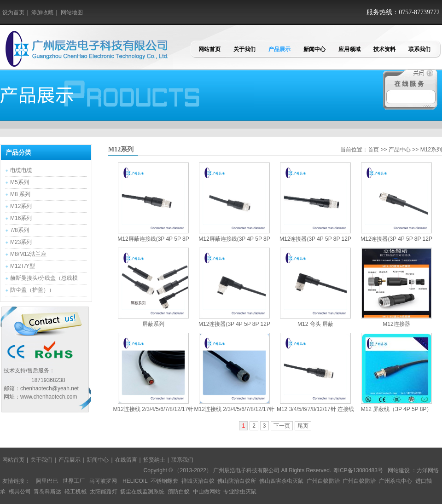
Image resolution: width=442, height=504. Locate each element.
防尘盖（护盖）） (32, 290)
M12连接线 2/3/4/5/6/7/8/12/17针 (154, 409)
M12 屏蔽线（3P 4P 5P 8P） (397, 409)
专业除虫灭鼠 (240, 492)
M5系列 (20, 182)
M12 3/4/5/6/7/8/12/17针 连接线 (315, 409)
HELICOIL (135, 481)
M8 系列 (20, 194)
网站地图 (72, 12)
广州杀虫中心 (395, 481)
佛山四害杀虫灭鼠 (281, 481)
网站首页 (209, 49)
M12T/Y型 (23, 266)
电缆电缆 (21, 170)
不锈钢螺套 (164, 481)
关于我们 (244, 49)
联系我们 (419, 49)
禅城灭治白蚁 (198, 481)
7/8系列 (20, 230)
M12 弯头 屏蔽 (315, 324)
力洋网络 (428, 470)
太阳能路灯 (104, 492)
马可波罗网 (103, 481)
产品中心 (400, 150)
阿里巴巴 (47, 481)
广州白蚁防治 (323, 481)
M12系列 (21, 206)
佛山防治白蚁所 (237, 481)
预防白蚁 (179, 492)
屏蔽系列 (153, 324)
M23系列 (21, 242)
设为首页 (13, 12)
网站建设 (399, 470)
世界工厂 (74, 481)
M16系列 (21, 218)
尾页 (303, 426)
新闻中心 (314, 49)
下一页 (282, 426)
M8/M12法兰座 (28, 254)
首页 (373, 150)
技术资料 (384, 49)
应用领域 (349, 49)
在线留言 (126, 460)
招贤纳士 (154, 460)
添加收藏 (42, 12)
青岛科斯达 (47, 492)
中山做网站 (207, 492)
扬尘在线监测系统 (142, 492)
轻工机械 (76, 492)
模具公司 (20, 492)
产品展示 (279, 49)
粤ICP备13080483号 (358, 470)
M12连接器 (396, 324)
